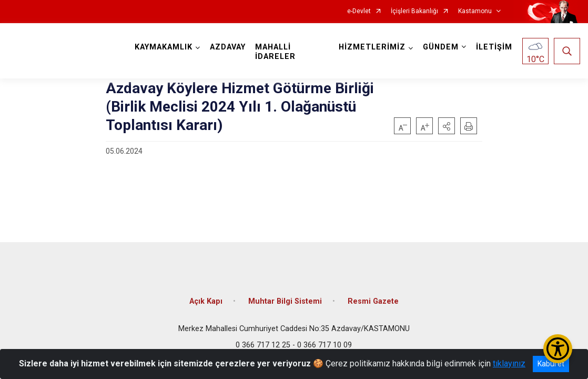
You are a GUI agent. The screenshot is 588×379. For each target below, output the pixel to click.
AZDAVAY (228, 47)
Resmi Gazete (373, 301)
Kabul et (551, 364)
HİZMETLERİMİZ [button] (372, 47)
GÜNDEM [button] (441, 47)
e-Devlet (359, 11)
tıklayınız (509, 363)
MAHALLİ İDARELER (275, 52)
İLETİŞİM (494, 47)
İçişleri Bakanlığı (414, 11)
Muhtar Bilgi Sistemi (285, 301)
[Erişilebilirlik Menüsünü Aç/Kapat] (558, 349)
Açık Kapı (206, 301)
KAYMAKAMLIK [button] (164, 47)
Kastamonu (475, 11)
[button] (447, 126)
